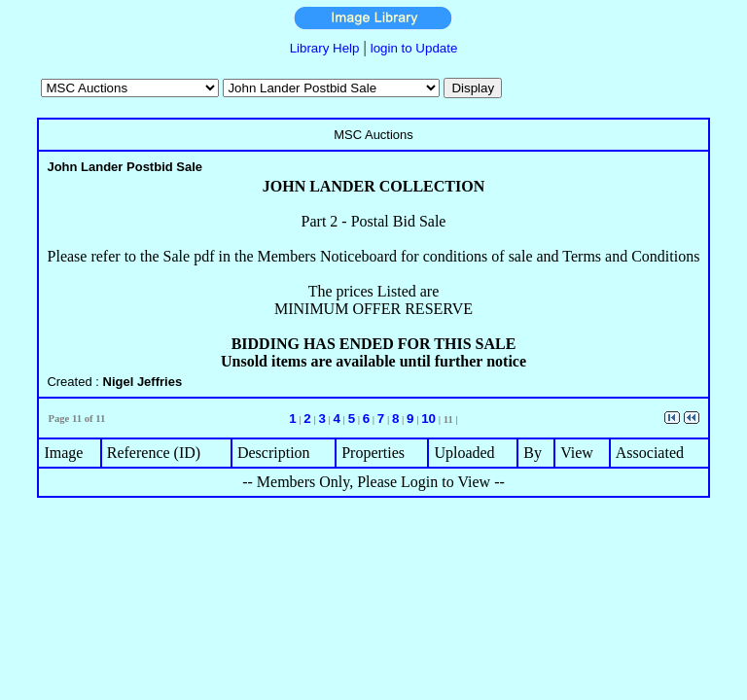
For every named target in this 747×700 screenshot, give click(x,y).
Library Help (325, 48)
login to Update (414, 48)
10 (428, 419)
